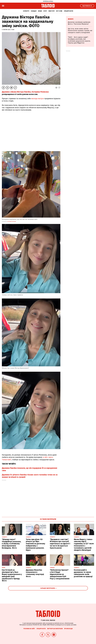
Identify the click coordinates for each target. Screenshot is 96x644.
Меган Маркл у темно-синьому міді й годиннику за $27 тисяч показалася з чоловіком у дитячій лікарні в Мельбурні (84, 545)
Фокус (71, 19)
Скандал (34, 11)
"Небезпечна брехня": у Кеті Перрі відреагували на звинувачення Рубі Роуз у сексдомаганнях (60, 574)
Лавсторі (51, 11)
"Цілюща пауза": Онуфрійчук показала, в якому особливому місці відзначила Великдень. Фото (11, 544)
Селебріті (26, 11)
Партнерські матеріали (55, 629)
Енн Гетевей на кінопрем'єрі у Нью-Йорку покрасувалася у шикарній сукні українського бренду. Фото (12, 575)
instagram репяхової (12, 222)
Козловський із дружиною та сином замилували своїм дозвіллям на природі (83, 573)
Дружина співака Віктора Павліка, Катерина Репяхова (25, 92)
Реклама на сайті (29, 629)
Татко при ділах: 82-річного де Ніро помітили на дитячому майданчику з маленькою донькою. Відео (35, 545)
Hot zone (59, 11)
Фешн (40, 11)
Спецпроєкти (68, 11)
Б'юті (45, 11)
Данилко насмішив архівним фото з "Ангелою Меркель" (79, 23)
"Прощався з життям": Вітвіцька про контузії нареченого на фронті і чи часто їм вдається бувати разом (60, 544)
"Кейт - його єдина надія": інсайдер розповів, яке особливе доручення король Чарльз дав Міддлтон (79, 40)
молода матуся (38, 99)
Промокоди (68, 629)
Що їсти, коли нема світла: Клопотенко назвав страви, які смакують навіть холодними (80, 31)
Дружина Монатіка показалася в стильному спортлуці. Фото (35, 573)
